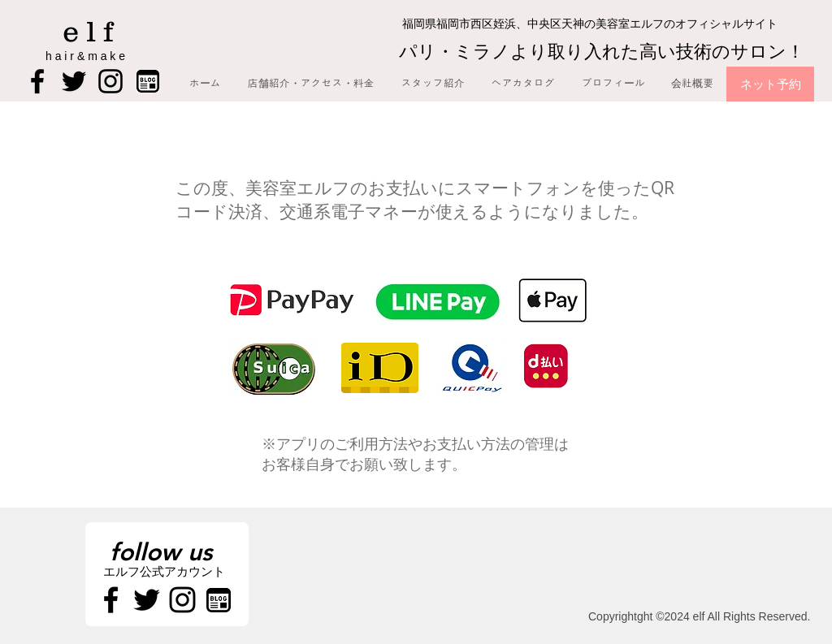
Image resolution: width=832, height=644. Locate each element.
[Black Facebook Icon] (37, 81)
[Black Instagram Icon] (110, 81)
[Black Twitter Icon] (74, 81)
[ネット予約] (770, 84)
